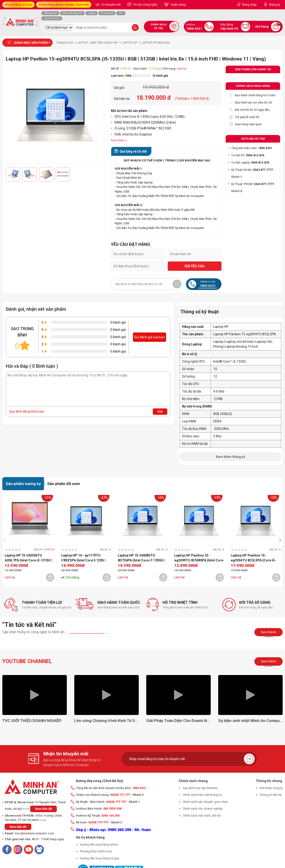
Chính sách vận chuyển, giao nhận (205, 802)
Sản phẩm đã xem (64, 484)
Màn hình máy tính (72, 13)
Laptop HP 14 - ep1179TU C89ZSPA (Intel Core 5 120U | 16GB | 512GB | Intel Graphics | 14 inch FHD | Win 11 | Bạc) (84, 558)
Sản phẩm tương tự (23, 484)
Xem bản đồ (43, 809)
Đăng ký (275, 5)
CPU (121, 13)
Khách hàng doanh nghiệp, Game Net (64, 5)
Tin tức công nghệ (145, 5)
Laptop (92, 13)
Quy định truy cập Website (200, 788)
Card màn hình (52, 18)
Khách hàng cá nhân (18, 5)
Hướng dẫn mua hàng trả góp (100, 858)
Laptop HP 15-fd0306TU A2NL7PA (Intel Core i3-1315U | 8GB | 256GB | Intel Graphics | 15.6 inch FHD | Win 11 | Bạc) (28, 558)
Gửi (160, 411)
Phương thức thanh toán (96, 851)
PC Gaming (107, 13)
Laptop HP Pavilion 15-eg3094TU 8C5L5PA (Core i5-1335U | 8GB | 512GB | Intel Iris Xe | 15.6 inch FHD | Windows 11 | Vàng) (255, 558)
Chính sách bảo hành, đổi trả (202, 816)
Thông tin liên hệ (271, 795)
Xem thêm (269, 632)
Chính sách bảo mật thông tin (202, 795)
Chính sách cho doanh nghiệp (203, 809)
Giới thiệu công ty (271, 788)
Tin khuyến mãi (110, 5)
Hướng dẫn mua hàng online (99, 845)
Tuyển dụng (178, 5)
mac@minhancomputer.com (34, 833)
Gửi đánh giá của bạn (149, 337)
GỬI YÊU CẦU (194, 266)
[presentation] (6, 540)
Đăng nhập (249, 5)
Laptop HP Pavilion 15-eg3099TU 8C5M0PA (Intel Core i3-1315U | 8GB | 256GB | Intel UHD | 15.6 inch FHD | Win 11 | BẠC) (199, 558)
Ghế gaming (50, 13)
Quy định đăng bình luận (27, 411)
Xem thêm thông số (230, 457)
